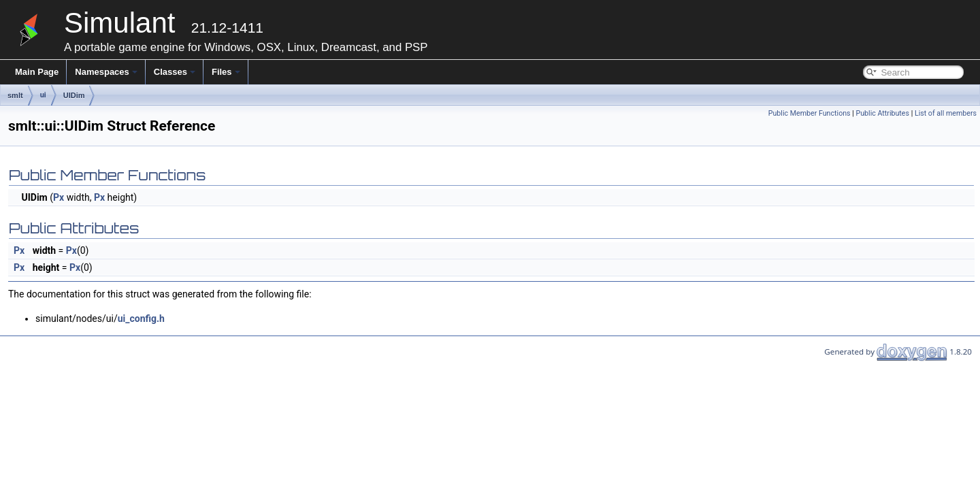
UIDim (74, 95)
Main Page (37, 72)
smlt (15, 95)
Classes (175, 72)
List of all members (946, 113)
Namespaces (106, 72)
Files (226, 72)
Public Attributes (882, 113)
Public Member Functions (810, 113)
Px (59, 197)
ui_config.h (141, 318)
